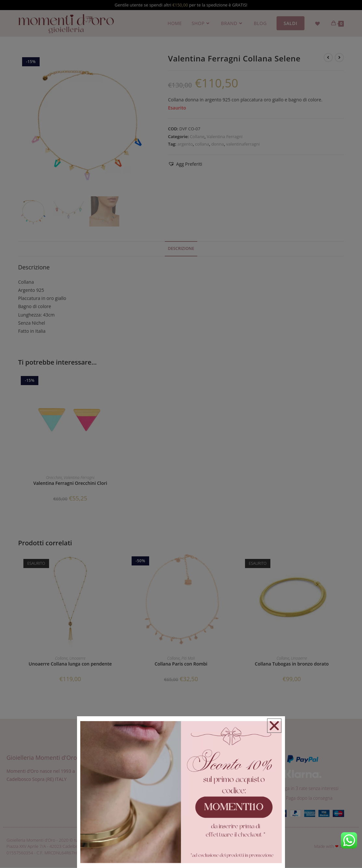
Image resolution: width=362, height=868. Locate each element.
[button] (274, 726)
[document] (181, 434)
